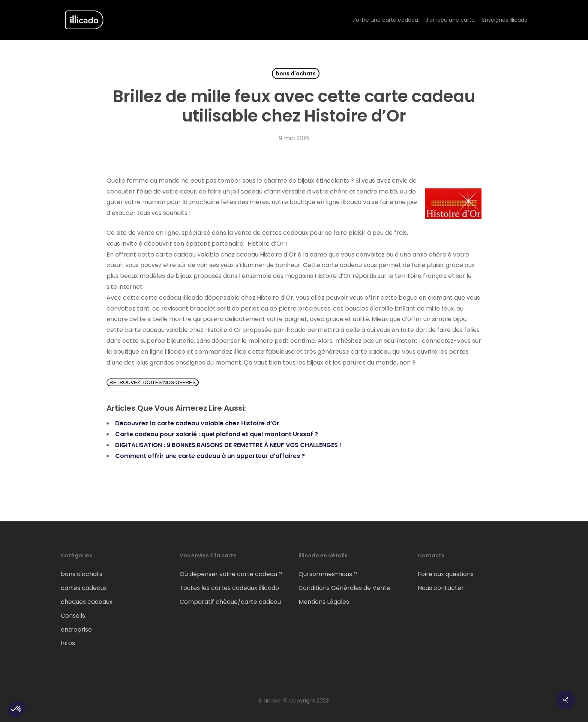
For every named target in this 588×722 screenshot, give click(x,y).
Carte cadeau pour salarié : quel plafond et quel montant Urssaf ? (217, 434)
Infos (68, 643)
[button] (16, 709)
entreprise (76, 630)
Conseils (73, 616)
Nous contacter (441, 588)
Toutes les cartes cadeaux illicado (229, 588)
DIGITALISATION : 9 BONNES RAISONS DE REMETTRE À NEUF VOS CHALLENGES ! (228, 445)
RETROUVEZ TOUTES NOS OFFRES (153, 382)
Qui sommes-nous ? (328, 574)
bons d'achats (296, 74)
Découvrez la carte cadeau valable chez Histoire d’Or (197, 423)
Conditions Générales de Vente (344, 588)
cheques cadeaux (87, 602)
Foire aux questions (446, 574)
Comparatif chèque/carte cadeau (230, 602)
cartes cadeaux (84, 588)
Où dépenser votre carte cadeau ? (231, 574)
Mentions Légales (324, 602)
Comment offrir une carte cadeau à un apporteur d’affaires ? (210, 456)
